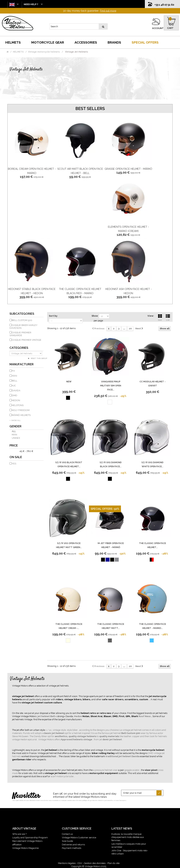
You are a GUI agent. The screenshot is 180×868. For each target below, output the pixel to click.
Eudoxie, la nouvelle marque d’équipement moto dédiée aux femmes (128, 837)
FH (13, 371)
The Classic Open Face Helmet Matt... (111, 626)
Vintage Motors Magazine (25, 848)
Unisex (16, 438)
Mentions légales (67, 863)
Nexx (148, 716)
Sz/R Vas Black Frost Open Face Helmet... (69, 464)
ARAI (14, 376)
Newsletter (26, 796)
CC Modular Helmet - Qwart (153, 384)
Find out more (108, 11)
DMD (15, 395)
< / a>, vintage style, (56, 730)
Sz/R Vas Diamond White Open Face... (152, 464)
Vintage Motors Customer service (79, 838)
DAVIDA (16, 391)
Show (95, 316)
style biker (73, 730)
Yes (14, 464)
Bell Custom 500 (22, 320)
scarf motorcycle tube (62, 776)
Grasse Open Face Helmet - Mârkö (128, 169)
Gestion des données (95, 863)
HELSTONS (18, 405)
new (69, 382)
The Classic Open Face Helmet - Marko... (152, 626)
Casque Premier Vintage (27, 340)
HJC (14, 386)
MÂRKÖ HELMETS (21, 415)
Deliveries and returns (73, 845)
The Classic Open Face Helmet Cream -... (69, 626)
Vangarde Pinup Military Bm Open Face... (111, 386)
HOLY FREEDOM (21, 410)
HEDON (16, 400)
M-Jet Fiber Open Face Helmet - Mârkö (111, 545)
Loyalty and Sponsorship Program (30, 838)
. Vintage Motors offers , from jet (70, 739)
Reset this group (39, 358)
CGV (80, 863)
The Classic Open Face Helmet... (152, 545)
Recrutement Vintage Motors (27, 841)
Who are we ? (19, 834)
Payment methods (72, 848)
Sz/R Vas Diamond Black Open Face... (111, 464)
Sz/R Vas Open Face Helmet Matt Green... (69, 545)
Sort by (53, 316)
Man (14, 435)
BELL (15, 381)
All (14, 431)
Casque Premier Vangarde (20, 334)
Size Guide (67, 841)
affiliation (17, 845)
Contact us (67, 834)
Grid (160, 317)
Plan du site (113, 863)
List (168, 317)
